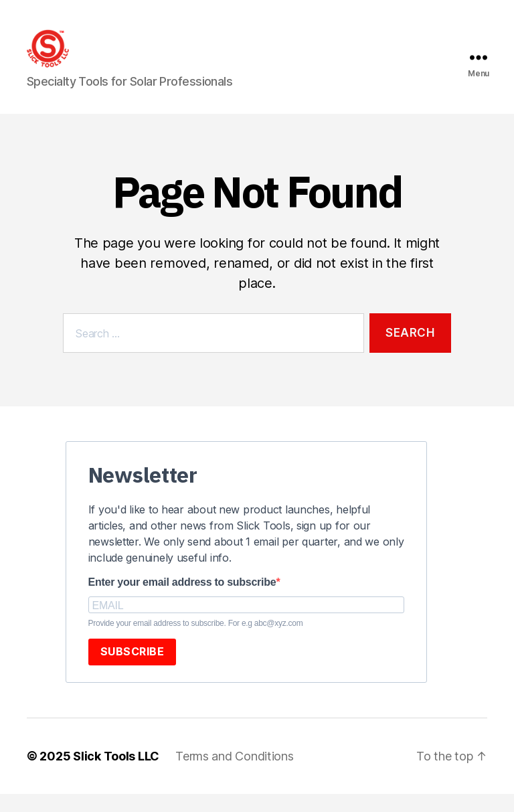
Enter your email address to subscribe (182, 600)
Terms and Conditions (235, 774)
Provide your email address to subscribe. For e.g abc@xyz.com (196, 641)
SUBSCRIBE (133, 669)
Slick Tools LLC (116, 774)
